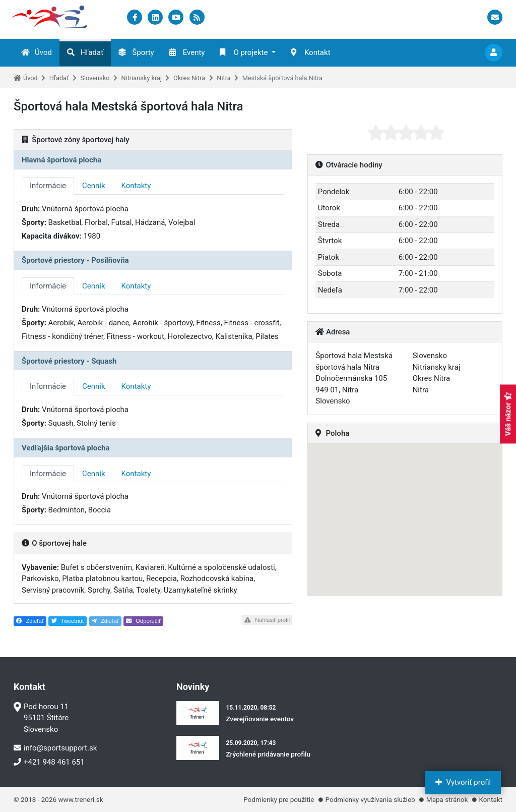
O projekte (244, 52)
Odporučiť (143, 621)
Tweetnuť (68, 621)
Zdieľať (30, 621)
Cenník (94, 186)
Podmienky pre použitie (279, 799)
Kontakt (311, 52)
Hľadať (85, 52)
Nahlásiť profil (267, 620)
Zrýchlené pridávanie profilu (268, 754)
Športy (136, 52)
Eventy (187, 52)
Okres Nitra (189, 78)
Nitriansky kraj (141, 78)
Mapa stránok (447, 799)
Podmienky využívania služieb (370, 799)
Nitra (223, 78)
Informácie (48, 186)
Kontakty (136, 186)
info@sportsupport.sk (55, 748)
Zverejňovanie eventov (260, 719)
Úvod (37, 52)
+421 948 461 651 (49, 762)
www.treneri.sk (80, 799)
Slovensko (95, 78)
